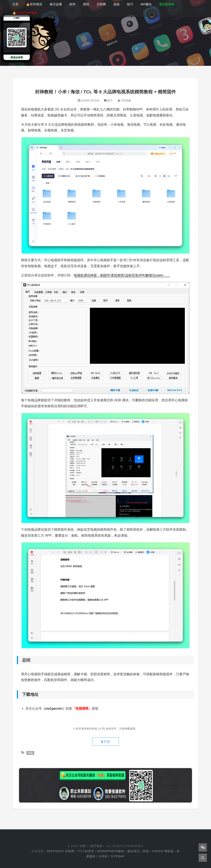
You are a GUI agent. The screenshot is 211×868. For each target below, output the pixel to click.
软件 (73, 4)
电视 (30, 753)
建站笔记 (134, 851)
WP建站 (146, 4)
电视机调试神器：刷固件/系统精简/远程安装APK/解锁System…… (122, 275)
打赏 (105, 742)
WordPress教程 (111, 851)
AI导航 (103, 856)
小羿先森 (126, 100)
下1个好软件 (86, 851)
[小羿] (102, 729)
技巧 (130, 4)
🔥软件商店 (34, 4)
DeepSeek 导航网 (60, 851)
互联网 (101, 4)
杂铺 (146, 851)
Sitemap (118, 856)
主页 (15, 4)
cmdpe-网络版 (163, 851)
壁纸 (86, 4)
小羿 (82, 846)
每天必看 (56, 4)
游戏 (116, 4)
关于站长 (97, 846)
